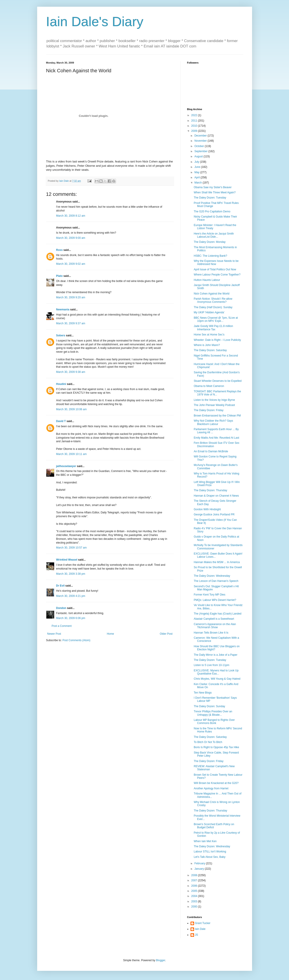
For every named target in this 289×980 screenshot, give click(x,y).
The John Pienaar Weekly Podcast (214, 405)
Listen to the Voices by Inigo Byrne (214, 400)
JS (197, 935)
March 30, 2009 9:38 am (71, 372)
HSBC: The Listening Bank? (210, 256)
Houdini (61, 384)
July (197, 162)
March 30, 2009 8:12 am (71, 216)
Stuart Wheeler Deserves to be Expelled (217, 381)
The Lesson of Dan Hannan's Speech (216, 581)
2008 (195, 875)
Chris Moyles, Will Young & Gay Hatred (217, 679)
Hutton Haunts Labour (207, 280)
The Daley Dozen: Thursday (210, 490)
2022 (195, 115)
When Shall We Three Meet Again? (215, 192)
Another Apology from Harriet (211, 788)
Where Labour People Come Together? (217, 275)
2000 (195, 907)
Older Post (166, 634)
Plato (59, 276)
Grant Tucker (203, 923)
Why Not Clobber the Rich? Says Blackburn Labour (213, 422)
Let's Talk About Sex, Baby (210, 857)
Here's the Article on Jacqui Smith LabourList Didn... (214, 235)
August (199, 156)
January (199, 869)
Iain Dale (200, 929)
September (201, 151)
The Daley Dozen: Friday (209, 410)
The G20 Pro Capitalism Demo (212, 211)
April (197, 177)
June (198, 167)
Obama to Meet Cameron (209, 386)
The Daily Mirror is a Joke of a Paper (215, 655)
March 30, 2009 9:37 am (71, 323)
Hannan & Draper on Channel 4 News (216, 496)
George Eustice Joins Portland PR (214, 515)
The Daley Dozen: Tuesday (210, 198)
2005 (195, 891)
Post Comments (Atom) (76, 640)
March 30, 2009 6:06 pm (71, 618)
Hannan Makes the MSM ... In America (217, 562)
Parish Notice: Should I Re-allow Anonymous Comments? (213, 300)
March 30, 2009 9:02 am (71, 264)
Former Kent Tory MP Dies (209, 595)
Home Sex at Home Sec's (209, 335)
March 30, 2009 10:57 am (72, 548)
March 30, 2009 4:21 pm (71, 596)
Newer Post (54, 634)
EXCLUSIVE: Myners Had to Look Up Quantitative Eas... (216, 672)
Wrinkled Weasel (67, 560)
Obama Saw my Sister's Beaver (213, 187)
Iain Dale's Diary (95, 22)
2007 (195, 880)
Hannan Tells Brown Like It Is (211, 633)
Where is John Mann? (207, 345)
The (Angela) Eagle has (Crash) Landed (217, 614)
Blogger (161, 960)
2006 (195, 886)
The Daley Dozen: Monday (210, 242)
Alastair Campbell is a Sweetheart (214, 619)
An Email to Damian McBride (211, 451)
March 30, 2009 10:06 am (72, 409)
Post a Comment (62, 626)
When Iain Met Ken (205, 841)
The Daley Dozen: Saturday (210, 350)
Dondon (61, 608)
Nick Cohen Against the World (211, 294)
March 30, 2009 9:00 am (71, 238)
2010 (195, 126)
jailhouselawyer (66, 466)
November (201, 141)
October (199, 146)
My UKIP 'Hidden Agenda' (209, 312)
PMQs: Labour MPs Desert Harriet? (215, 600)
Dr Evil (60, 586)
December (201, 136)
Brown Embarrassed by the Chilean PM (217, 416)
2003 (195, 901)
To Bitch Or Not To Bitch (208, 742)
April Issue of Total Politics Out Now (215, 269)
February (200, 863)
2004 (195, 896)
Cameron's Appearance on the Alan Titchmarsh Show (215, 626)
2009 (195, 131)
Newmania (63, 310)
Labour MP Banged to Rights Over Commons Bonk (214, 722)
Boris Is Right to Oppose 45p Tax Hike (216, 747)
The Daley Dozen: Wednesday (212, 576)
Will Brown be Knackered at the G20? (216, 783)
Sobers (61, 335)
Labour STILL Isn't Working (210, 852)
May (197, 172)
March (198, 183)
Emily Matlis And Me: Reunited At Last (216, 438)
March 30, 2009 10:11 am (72, 454)
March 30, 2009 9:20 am (71, 297)
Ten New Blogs (203, 693)
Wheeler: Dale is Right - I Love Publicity (217, 340)
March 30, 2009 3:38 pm (71, 574)
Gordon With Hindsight (207, 509)
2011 (195, 121)
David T (61, 421)
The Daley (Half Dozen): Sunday (213, 307)
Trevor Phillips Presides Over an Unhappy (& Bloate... (213, 713)
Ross (59, 250)
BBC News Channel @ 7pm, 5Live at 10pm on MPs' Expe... (216, 319)
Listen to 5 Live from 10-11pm (211, 665)
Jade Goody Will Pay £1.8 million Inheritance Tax (213, 328)
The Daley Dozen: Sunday (209, 706)
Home (110, 634)
